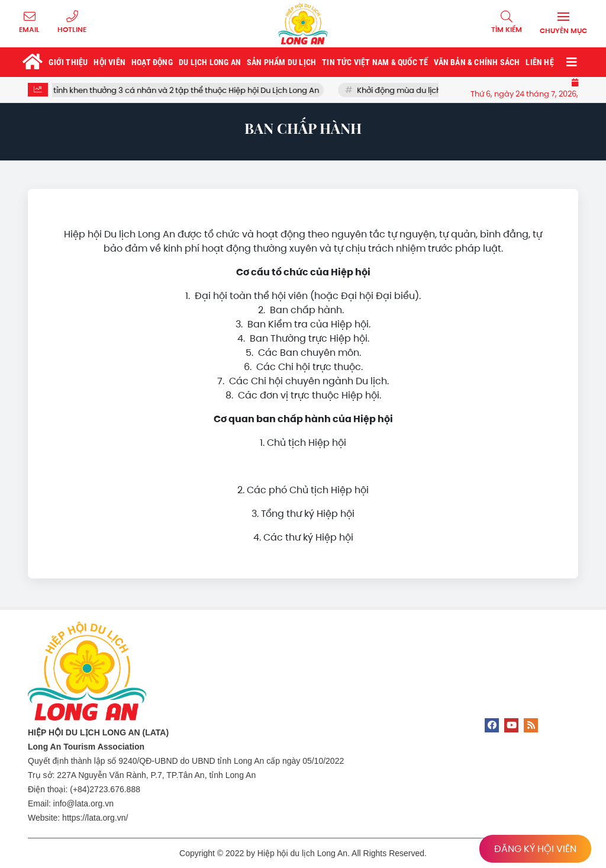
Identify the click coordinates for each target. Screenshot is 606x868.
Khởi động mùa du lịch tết (412, 90)
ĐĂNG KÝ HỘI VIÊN (535, 849)
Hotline (72, 30)
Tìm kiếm (507, 30)
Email (29, 30)
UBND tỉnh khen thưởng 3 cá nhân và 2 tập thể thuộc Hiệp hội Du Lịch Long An (181, 90)
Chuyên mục (563, 31)
